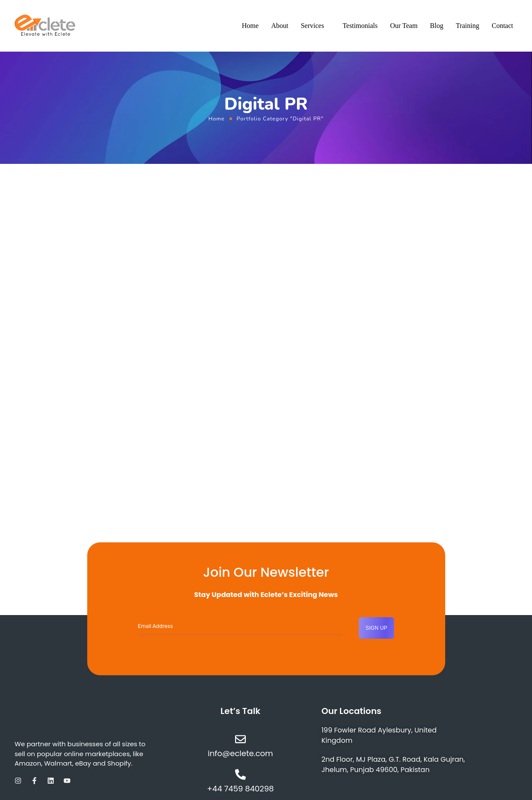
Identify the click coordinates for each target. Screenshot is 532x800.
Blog (437, 26)
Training (468, 26)
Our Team (404, 26)
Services (312, 26)
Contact (502, 26)
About (280, 26)
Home (250, 26)
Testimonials (360, 26)
